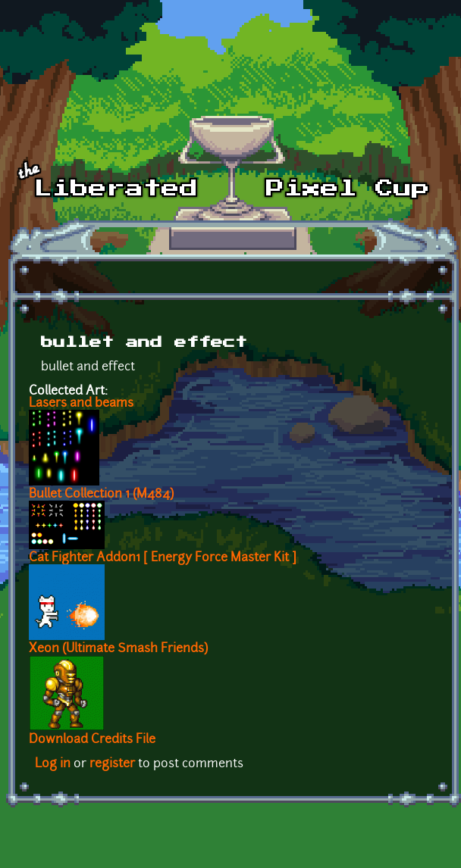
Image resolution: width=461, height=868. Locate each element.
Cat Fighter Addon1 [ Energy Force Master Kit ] (163, 558)
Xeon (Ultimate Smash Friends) (118, 649)
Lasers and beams (81, 404)
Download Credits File (92, 740)
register (112, 764)
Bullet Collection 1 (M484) (101, 495)
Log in (53, 764)
